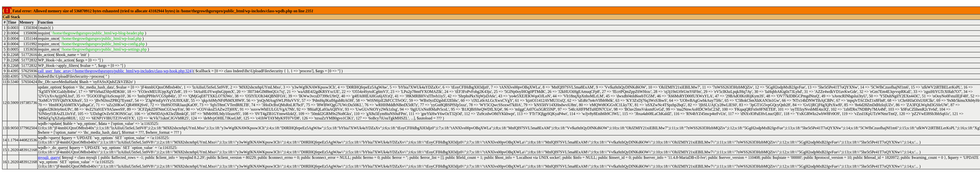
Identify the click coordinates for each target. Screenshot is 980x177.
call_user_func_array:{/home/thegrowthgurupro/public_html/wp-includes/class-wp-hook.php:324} (116, 71)
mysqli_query (49, 157)
